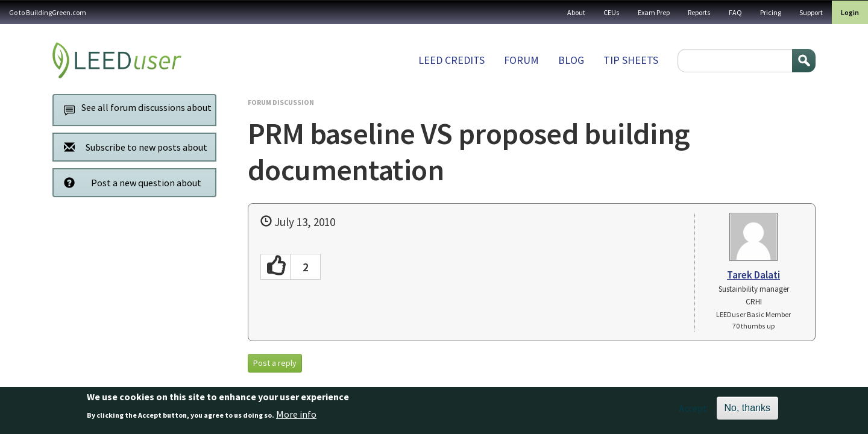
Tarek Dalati (753, 275)
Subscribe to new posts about (132, 147)
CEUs (612, 12)
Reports (699, 12)
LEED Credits (451, 60)
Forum (521, 60)
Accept (693, 413)
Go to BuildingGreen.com (48, 12)
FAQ (735, 12)
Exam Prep (654, 12)
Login (850, 12)
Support (811, 12)
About (576, 12)
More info (296, 419)
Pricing (771, 12)
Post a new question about (129, 182)
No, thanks (747, 413)
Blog (571, 60)
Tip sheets (631, 60)
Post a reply (275, 363)
